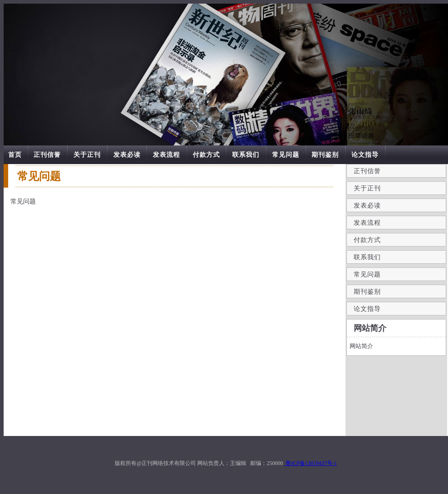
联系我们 (246, 155)
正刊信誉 (47, 155)
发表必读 (127, 155)
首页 (15, 155)
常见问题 (286, 155)
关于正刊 (87, 155)
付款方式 (206, 155)
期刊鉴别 (325, 155)
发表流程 (166, 155)
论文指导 (365, 155)
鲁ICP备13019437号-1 (311, 463)
